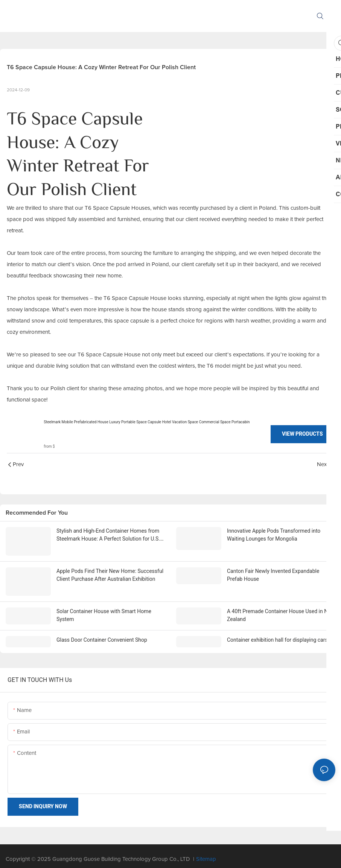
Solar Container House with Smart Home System (104, 609)
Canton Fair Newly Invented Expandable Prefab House (273, 575)
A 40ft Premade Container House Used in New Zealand (281, 609)
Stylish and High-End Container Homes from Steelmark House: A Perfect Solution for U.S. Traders (108, 535)
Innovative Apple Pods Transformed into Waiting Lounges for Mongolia (274, 535)
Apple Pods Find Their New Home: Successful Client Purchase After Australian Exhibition (110, 575)
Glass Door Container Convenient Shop (102, 633)
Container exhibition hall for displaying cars (277, 633)
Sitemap (206, 853)
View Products (302, 434)
